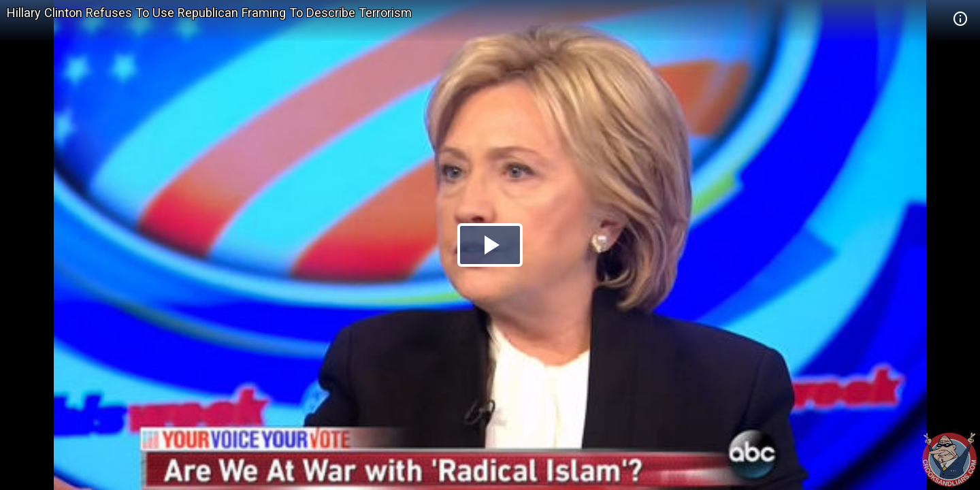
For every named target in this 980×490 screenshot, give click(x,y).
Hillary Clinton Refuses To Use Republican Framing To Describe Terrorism (209, 13)
